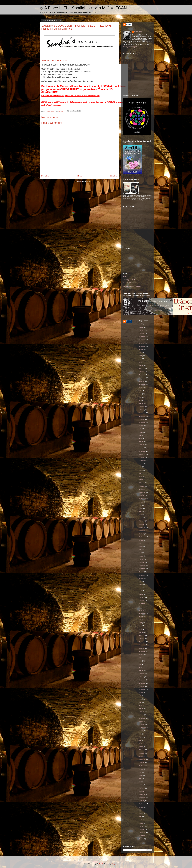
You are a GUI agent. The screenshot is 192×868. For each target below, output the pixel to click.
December (142, 337)
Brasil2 (101, 864)
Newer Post (45, 176)
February (142, 330)
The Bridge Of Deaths (130, 280)
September (142, 346)
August (141, 349)
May (140, 359)
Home (80, 176)
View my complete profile (130, 47)
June (140, 356)
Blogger (114, 864)
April (140, 324)
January (141, 333)
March (141, 327)
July (140, 353)
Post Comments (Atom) (84, 181)
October (141, 343)
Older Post (114, 176)
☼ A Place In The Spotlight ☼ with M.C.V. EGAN (83, 8)
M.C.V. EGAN (139, 32)
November (142, 340)
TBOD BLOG (127, 283)
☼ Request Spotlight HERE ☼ (132, 286)
